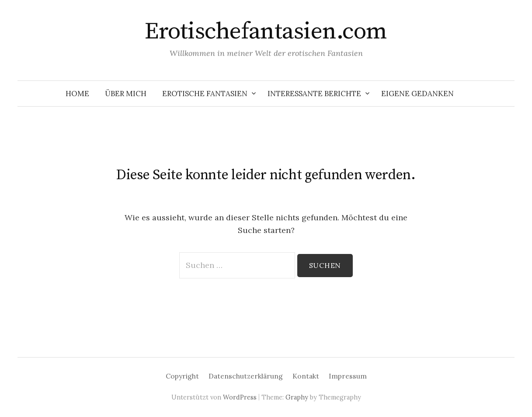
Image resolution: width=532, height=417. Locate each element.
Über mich (126, 94)
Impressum (348, 376)
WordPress (240, 397)
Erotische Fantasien (205, 94)
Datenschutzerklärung (246, 376)
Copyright (182, 376)
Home (77, 94)
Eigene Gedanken (417, 94)
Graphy (297, 397)
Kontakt (306, 376)
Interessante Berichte (314, 94)
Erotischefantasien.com (266, 31)
